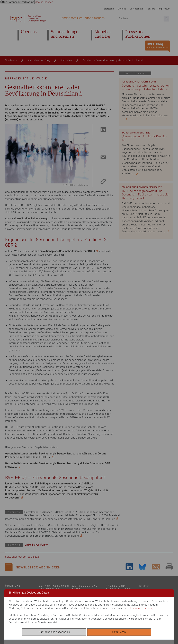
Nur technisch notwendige (54, 632)
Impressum (164, 9)
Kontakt (151, 9)
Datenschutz (136, 9)
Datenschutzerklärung (140, 608)
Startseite (109, 9)
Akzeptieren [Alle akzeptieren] (119, 632)
